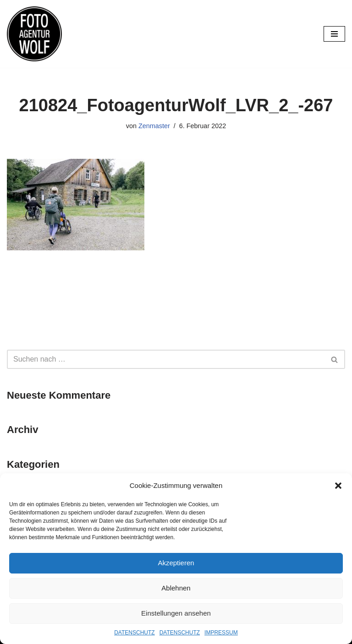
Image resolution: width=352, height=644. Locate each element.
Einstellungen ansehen (176, 613)
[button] (338, 486)
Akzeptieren (176, 563)
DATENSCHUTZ (134, 633)
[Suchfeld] (166, 359)
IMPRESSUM (221, 633)
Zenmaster (154, 126)
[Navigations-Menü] (334, 34)
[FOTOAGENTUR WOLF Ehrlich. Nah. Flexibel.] (34, 34)
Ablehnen (176, 588)
